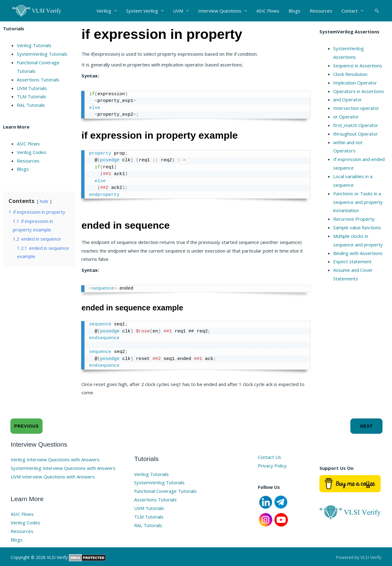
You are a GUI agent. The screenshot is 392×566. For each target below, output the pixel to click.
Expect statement (352, 261)
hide (44, 201)
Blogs (294, 11)
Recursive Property (354, 219)
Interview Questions (220, 11)
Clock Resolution (350, 74)
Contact (350, 11)
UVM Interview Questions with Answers (53, 477)
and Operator (348, 99)
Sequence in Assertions (358, 66)
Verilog (104, 11)
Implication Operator (355, 83)
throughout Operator (356, 134)
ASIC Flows (268, 11)
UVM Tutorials (32, 88)
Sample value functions (357, 227)
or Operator (346, 117)
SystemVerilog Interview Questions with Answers (63, 468)
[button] (377, 11)
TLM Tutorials (32, 96)
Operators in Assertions (359, 91)
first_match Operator (356, 125)
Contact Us (269, 457)
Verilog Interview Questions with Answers (55, 459)
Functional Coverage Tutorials (165, 491)
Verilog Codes (32, 152)
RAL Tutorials (31, 105)
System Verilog (142, 11)
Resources (321, 11)
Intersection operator (356, 108)
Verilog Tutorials (34, 45)
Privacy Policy (272, 466)
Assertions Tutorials (38, 80)
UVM (178, 11)
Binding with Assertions (358, 253)
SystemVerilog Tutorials (42, 54)
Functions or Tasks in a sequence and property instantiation (358, 202)
